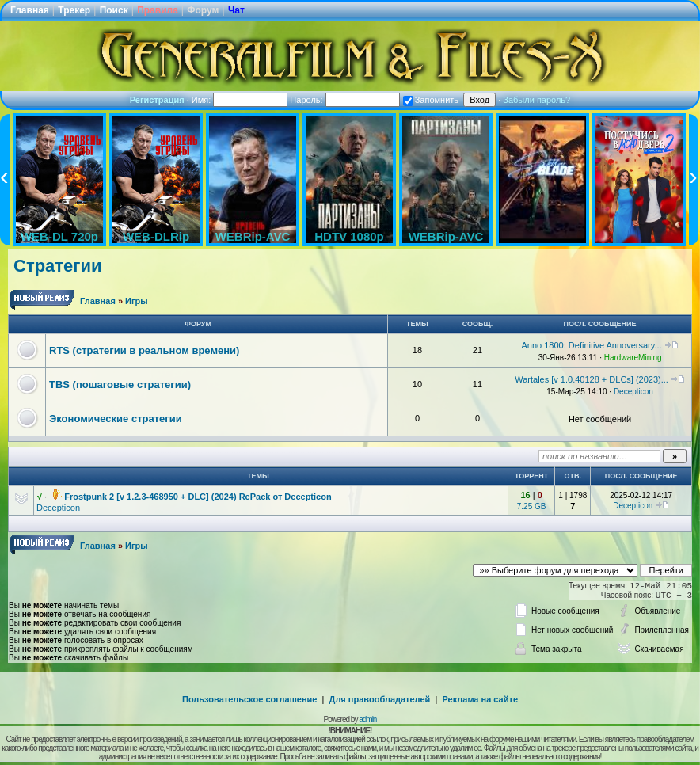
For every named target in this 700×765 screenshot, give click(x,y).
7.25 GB (532, 506)
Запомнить (431, 100)
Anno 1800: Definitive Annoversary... (592, 345)
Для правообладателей (380, 699)
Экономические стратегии (116, 419)
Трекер (74, 10)
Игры (137, 301)
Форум (203, 10)
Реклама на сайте (480, 699)
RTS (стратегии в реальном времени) (144, 350)
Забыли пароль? (536, 100)
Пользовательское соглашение (249, 699)
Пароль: (344, 100)
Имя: (240, 100)
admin (367, 719)
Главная (30, 10)
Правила (158, 10)
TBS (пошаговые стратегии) (120, 384)
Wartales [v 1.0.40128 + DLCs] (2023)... (592, 379)
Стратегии (58, 266)
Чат (236, 10)
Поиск (114, 10)
